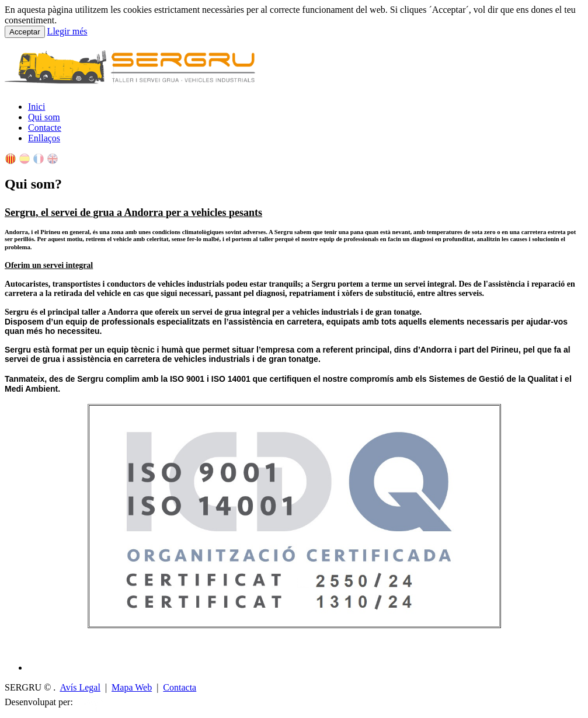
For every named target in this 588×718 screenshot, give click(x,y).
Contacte (45, 128)
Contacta (180, 687)
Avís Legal (80, 687)
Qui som (44, 117)
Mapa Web (132, 687)
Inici (36, 107)
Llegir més (67, 31)
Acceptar (25, 32)
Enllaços (44, 138)
